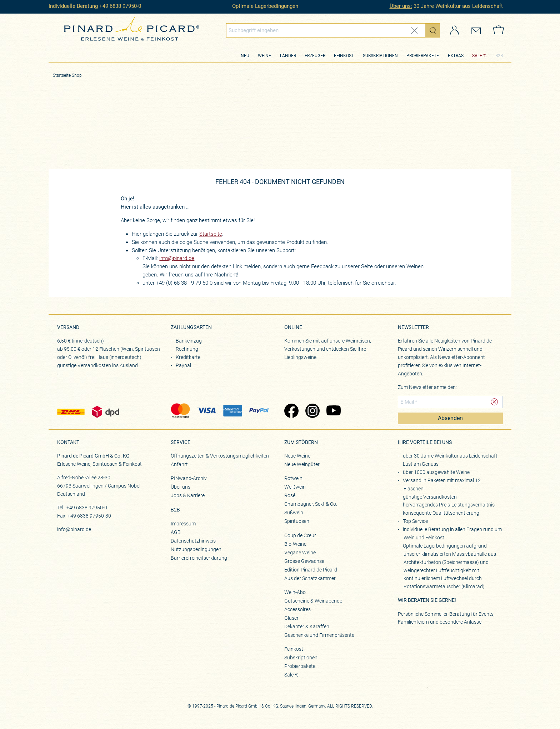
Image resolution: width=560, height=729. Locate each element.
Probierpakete (423, 56)
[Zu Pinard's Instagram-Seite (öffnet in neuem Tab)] (312, 411)
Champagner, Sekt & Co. (311, 504)
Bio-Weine (295, 544)
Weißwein (295, 487)
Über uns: (401, 6)
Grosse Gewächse (304, 561)
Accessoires (297, 609)
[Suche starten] (432, 30)
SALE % (479, 56)
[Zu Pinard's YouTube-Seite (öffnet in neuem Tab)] (333, 411)
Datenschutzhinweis (193, 541)
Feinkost (344, 56)
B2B (499, 56)
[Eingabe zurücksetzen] (414, 31)
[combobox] (333, 30)
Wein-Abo (295, 592)
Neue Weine (297, 456)
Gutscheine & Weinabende (313, 601)
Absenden (450, 418)
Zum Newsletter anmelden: (427, 387)
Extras (456, 56)
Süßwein (294, 513)
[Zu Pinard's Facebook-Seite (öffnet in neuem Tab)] (291, 411)
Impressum (183, 524)
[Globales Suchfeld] (326, 30)
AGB (176, 532)
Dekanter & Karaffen (307, 626)
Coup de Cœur (300, 535)
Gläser (291, 618)
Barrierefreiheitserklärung (199, 558)
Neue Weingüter (302, 464)
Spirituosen (297, 521)
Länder (288, 56)
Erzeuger (315, 56)
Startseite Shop (67, 75)
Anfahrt (179, 464)
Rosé (290, 495)
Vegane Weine (300, 553)
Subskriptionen (380, 56)
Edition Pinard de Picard (311, 570)
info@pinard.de (177, 258)
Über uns (181, 487)
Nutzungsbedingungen (196, 549)
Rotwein (293, 478)
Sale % (291, 675)
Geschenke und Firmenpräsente (319, 635)
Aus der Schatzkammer (310, 578)
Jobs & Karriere (188, 495)
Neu (245, 56)
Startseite (211, 234)
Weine (264, 56)
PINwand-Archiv (189, 478)
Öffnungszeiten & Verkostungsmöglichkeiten (220, 456)
